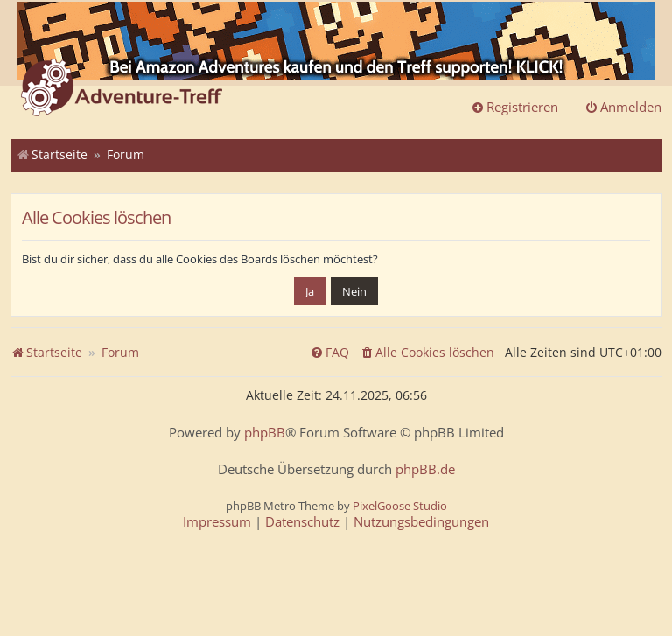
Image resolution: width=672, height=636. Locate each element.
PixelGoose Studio (400, 506)
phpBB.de (425, 469)
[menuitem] (427, 353)
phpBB (265, 433)
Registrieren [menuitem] (514, 107)
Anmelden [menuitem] (623, 107)
